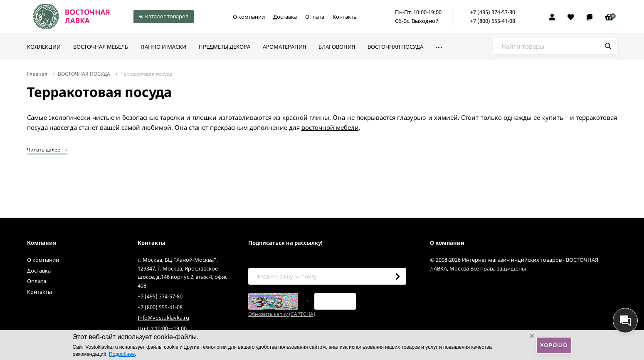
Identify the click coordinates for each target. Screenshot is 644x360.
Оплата (315, 17)
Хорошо (554, 345)
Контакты (345, 17)
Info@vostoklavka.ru (163, 318)
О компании (249, 17)
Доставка (285, 17)
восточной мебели (330, 127)
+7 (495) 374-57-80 (493, 12)
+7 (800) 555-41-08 (493, 21)
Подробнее (122, 354)
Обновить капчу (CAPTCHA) (282, 314)
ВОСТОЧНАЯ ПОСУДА (84, 74)
